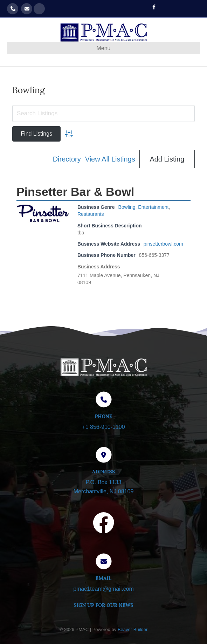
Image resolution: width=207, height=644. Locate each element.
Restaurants (91, 214)
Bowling (127, 207)
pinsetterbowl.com (163, 244)
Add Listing (167, 159)
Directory (67, 159)
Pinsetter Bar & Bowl (75, 192)
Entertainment (153, 207)
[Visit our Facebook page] (104, 524)
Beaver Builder (133, 629)
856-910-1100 (13, 9)
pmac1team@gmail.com (27, 9)
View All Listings (110, 159)
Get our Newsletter (39, 9)
